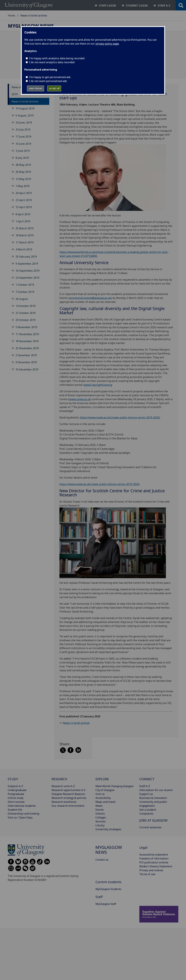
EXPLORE (102, 779)
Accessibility (103, 798)
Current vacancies (150, 827)
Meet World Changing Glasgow (114, 786)
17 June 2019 (23, 137)
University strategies (108, 829)
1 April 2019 (23, 221)
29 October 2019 (26, 320)
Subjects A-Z (15, 786)
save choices (36, 88)
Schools (100, 814)
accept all (54, 88)
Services (101, 821)
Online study (16, 798)
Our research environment (68, 806)
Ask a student (148, 810)
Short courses (16, 802)
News (99, 806)
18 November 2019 (27, 341)
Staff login (107, 6)
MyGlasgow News (31, 26)
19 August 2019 (25, 108)
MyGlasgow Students (108, 889)
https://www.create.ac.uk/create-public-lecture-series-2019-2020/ (120, 417)
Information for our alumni (156, 790)
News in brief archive (25, 101)
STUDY (13, 779)
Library (100, 825)
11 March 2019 (25, 242)
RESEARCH (59, 779)
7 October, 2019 (25, 292)
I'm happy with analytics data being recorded (57, 58)
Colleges (101, 817)
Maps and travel (105, 802)
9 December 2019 (26, 362)
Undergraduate (17, 790)
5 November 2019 (26, 327)
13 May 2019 (23, 179)
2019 (15, 94)
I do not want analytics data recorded (52, 62)
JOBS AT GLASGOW (153, 820)
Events (100, 810)
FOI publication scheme (154, 862)
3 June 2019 (23, 151)
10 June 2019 (23, 144)
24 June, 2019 (24, 122)
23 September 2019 (27, 278)
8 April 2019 (23, 214)
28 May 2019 (23, 165)
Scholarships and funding (23, 814)
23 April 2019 (24, 200)
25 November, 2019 (27, 348)
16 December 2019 (27, 369)
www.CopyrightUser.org (98, 385)
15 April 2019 (24, 207)
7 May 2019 (23, 186)
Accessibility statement (154, 855)
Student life (15, 810)
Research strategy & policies (69, 798)
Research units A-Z (63, 786)
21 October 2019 (26, 313)
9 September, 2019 (27, 264)
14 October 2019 (26, 306)
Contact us (102, 860)
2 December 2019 (26, 355)
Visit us (100, 794)
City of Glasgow (105, 790)
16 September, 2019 (28, 271)
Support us (146, 794)
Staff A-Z (145, 786)
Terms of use (147, 874)
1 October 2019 (25, 285)
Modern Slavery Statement (156, 866)
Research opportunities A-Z (69, 790)
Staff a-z (164, 6)
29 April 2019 (24, 193)
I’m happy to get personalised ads (50, 77)
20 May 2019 (23, 172)
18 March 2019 (25, 235)
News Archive (20, 87)
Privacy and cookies (151, 870)
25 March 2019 (25, 228)
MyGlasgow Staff (106, 904)
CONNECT (147, 779)
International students (22, 806)
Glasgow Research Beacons (68, 794)
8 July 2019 (22, 158)
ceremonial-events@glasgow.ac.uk (90, 298)
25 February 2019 (26, 257)
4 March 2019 (24, 249)
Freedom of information (154, 858)
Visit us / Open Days (20, 817)
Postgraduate (16, 794)
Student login (137, 6)
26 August (22, 299)
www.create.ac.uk (80, 399)
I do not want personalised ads (48, 81)
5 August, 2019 (25, 115)
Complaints (146, 814)
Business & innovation (153, 798)
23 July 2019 (23, 130)
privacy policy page (107, 44)
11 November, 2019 (27, 334)
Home (11, 16)
